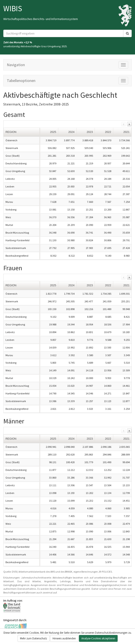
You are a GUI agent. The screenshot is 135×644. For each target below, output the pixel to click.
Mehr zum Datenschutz (34, 638)
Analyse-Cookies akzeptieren (98, 638)
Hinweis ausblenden (64, 638)
